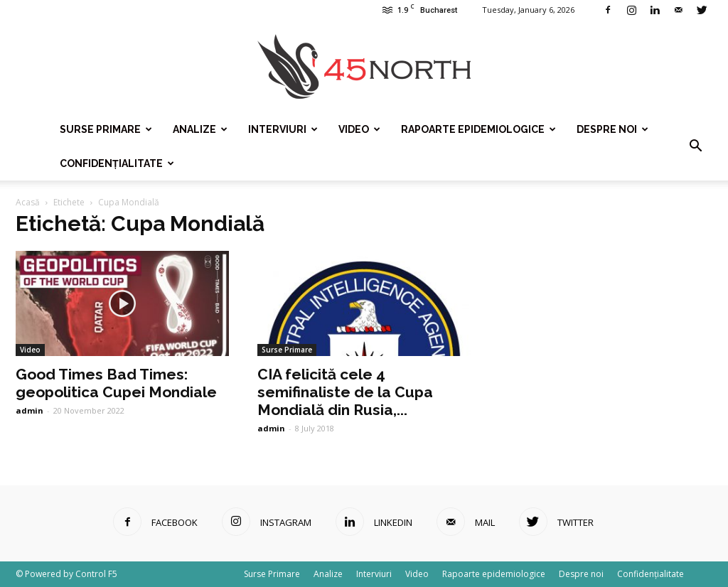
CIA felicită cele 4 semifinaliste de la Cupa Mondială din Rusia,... (345, 392)
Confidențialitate (117, 163)
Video (359, 129)
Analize (200, 129)
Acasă (28, 202)
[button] (695, 146)
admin (30, 410)
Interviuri (283, 129)
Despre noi (612, 129)
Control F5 (96, 574)
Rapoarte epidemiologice (478, 129)
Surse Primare (106, 129)
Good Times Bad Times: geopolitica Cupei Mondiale (116, 383)
